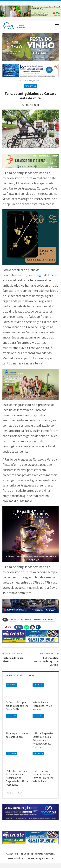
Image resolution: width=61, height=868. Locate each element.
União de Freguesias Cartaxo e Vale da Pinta (37, 624)
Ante (10, 797)
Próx (19, 797)
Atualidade (12, 689)
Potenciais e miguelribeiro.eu (39, 863)
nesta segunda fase (41, 280)
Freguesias (30, 86)
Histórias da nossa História (13, 664)
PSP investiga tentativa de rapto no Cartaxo (46, 666)
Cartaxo (13, 624)
